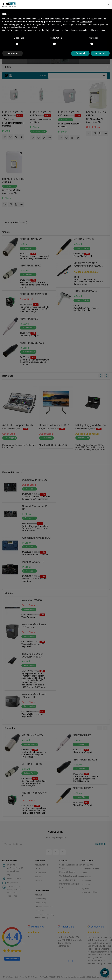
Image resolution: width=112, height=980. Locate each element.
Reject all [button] (80, 53)
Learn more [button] (13, 53)
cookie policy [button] (86, 22)
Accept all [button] (100, 53)
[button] (108, 5)
